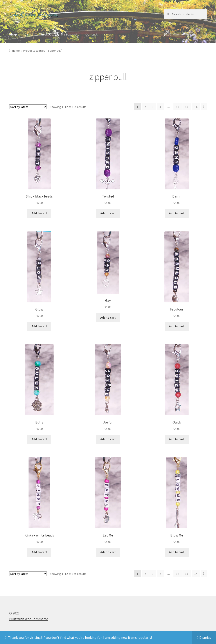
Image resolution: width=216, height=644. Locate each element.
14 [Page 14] (196, 107)
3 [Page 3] (153, 107)
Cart (28, 34)
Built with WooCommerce (29, 619)
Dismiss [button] (205, 637)
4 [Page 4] (160, 107)
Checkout (46, 34)
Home (16, 51)
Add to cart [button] (39, 213)
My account (69, 34)
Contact (92, 34)
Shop (13, 34)
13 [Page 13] (187, 107)
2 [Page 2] (145, 107)
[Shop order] (28, 107)
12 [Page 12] (178, 107)
